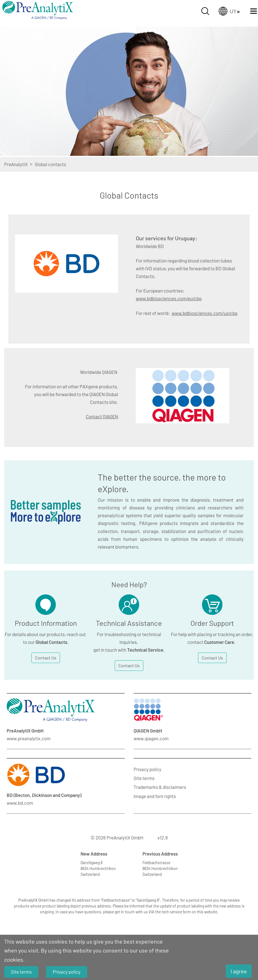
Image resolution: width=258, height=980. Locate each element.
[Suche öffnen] (205, 11)
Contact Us (46, 658)
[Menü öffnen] (254, 11)
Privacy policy (147, 769)
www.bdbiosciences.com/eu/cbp (169, 298)
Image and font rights (155, 796)
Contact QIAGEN (102, 416)
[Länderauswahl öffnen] (229, 11)
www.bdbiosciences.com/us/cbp (205, 313)
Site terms (144, 778)
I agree (239, 971)
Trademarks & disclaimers (160, 787)
